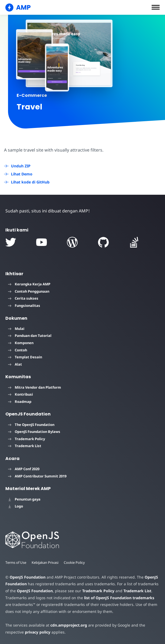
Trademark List (25, 446)
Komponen (21, 343)
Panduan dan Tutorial (30, 336)
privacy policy (37, 632)
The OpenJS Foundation (31, 425)
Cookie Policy (76, 562)
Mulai (16, 329)
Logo (16, 506)
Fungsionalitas (24, 306)
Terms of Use (16, 562)
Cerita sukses (23, 298)
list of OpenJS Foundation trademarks (117, 598)
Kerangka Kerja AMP (29, 284)
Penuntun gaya (24, 499)
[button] (156, 7)
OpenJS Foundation (27, 577)
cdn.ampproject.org (67, 625)
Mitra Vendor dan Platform (35, 387)
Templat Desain (25, 357)
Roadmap (20, 402)
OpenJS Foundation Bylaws (34, 432)
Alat (15, 364)
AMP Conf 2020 (24, 469)
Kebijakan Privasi (46, 562)
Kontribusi (20, 394)
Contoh (18, 350)
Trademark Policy (27, 439)
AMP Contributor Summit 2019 (37, 476)
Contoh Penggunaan (29, 291)
